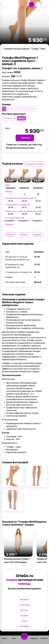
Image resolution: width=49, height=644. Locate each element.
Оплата (25, 621)
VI (28, 109)
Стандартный (9, 118)
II (9, 109)
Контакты (24, 610)
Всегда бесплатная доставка (20, 148)
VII (33, 109)
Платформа (25, 626)
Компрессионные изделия (17, 49)
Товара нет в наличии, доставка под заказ (27, 145)
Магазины (24, 600)
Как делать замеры (35, 164)
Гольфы (35, 49)
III (13, 109)
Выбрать (11, 235)
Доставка (24, 616)
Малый (21, 118)
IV (18, 109)
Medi (43, 49)
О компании (24, 605)
